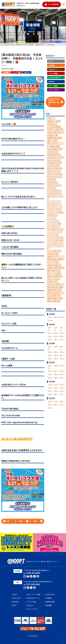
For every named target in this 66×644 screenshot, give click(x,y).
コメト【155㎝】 (57, 210)
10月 (61, 327)
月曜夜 (54, 290)
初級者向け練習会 (52, 138)
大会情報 (6, 72)
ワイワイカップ (59, 243)
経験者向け (55, 298)
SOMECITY (51, 185)
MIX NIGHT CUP (52, 177)
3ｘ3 (58, 157)
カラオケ (50, 204)
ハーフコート (58, 232)
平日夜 (57, 285)
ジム (56, 215)
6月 (49, 336)
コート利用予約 (53, 4)
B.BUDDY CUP (51, 166)
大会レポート (53, 69)
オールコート (57, 201)
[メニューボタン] (63, 4)
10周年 (60, 149)
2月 (61, 317)
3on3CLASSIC (51, 157)
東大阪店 (50, 293)
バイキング (51, 235)
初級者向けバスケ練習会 (54, 121)
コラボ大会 (51, 215)
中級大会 (50, 132)
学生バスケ (51, 279)
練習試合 (50, 301)
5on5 (59, 160)
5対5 (49, 163)
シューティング (52, 218)
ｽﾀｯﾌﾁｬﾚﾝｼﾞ (57, 227)
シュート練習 (57, 224)
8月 (55, 333)
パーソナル (51, 232)
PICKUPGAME (51, 180)
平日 (62, 130)
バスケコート (59, 143)
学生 (61, 276)
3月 (55, 317)
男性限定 (54, 296)
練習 (61, 298)
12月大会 (50, 152)
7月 (61, 333)
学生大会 (57, 279)
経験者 (49, 298)
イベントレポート (54, 77)
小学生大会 (51, 285)
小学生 (55, 282)
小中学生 (50, 282)
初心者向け (51, 135)
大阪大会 (50, 276)
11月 (55, 327)
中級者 (57, 254)
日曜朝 (49, 290)
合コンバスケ (51, 262)
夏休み (49, 271)
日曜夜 (61, 287)
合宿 (57, 262)
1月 (49, 320)
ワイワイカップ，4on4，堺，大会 (55, 247)
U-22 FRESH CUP (52, 194)
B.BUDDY (59, 163)
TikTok (50, 188)
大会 (59, 271)
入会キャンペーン (59, 257)
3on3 (59, 155)
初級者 (54, 259)
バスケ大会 (60, 238)
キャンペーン (57, 204)
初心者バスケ (51, 118)
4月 (49, 317)
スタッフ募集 (51, 229)
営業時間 (50, 268)
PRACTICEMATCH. (52, 182)
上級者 (54, 251)
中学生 (59, 251)
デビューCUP (59, 229)
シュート (50, 224)
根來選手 (56, 293)
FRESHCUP (59, 169)
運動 (49, 141)
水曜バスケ (60, 132)
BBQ (58, 166)
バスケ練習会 (51, 146)
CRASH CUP (51, 169)
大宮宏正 (58, 273)
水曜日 (58, 146)
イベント (50, 201)
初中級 (49, 259)
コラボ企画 (60, 213)
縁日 (55, 301)
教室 (53, 287)
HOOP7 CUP (57, 171)
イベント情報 (16, 72)
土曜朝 (55, 268)
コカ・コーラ (58, 207)
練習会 (60, 138)
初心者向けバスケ (52, 124)
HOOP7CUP (51, 174)
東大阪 (59, 290)
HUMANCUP (59, 174)
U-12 (54, 188)
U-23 (60, 194)
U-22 (60, 191)
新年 (57, 287)
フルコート (51, 240)
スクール (50, 227)
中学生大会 (51, 254)
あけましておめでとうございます (55, 198)
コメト (49, 210)
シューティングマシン (53, 221)
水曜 (56, 135)
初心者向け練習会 (52, 149)
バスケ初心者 (51, 127)
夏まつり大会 (51, 143)
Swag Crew (58, 185)
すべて (51, 61)
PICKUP (60, 177)
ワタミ (49, 251)
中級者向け (51, 257)
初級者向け (60, 259)
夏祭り (54, 271)
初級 (55, 132)
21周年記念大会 (52, 155)
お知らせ (27, 72)
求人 (49, 296)
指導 (49, 287)
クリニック (51, 207)
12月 (50, 327)
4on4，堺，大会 (52, 160)
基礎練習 (58, 127)
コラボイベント (52, 213)
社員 (59, 296)
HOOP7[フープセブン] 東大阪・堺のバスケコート (20, 4)
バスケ (57, 235)
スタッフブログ (54, 90)
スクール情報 (53, 86)
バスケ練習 (54, 141)
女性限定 (56, 276)
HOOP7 (50, 171)
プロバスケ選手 (59, 240)
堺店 (63, 268)
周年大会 (50, 265)
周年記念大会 (57, 265)
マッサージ (51, 243)
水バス (62, 293)
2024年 (56, 152)
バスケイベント (52, 238)
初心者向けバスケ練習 (53, 130)
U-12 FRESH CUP (52, 191)
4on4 (62, 157)
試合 (59, 301)
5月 (55, 336)
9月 (49, 333)
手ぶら (62, 285)
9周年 (53, 163)
